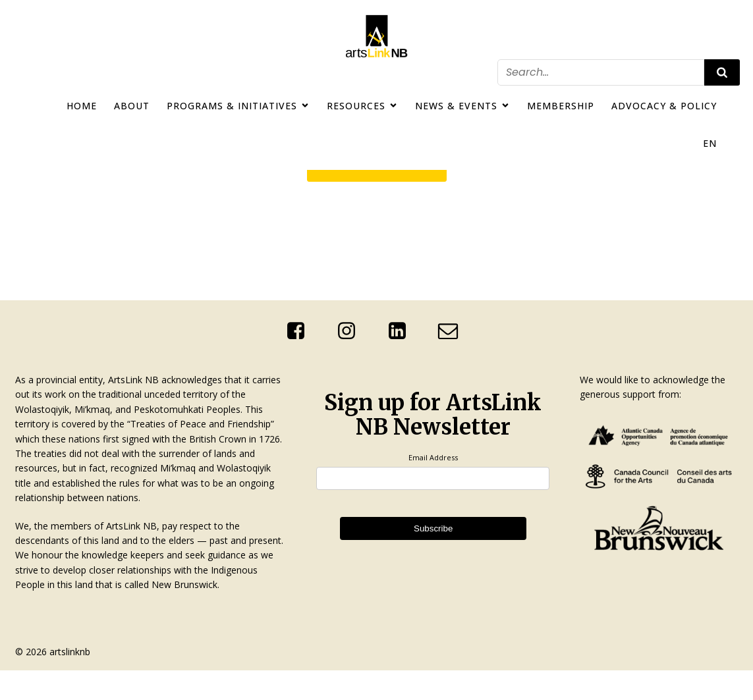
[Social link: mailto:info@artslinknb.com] (453, 331)
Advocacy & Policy (664, 106)
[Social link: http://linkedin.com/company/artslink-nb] (402, 331)
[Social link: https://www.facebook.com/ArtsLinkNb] (301, 331)
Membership (561, 106)
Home (82, 106)
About (132, 106)
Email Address (433, 457)
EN (710, 143)
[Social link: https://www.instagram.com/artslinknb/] (351, 331)
